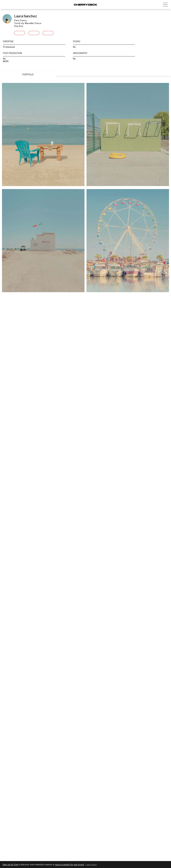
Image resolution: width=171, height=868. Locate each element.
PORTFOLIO (28, 75)
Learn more (91, 865)
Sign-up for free (10, 865)
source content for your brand (70, 865)
